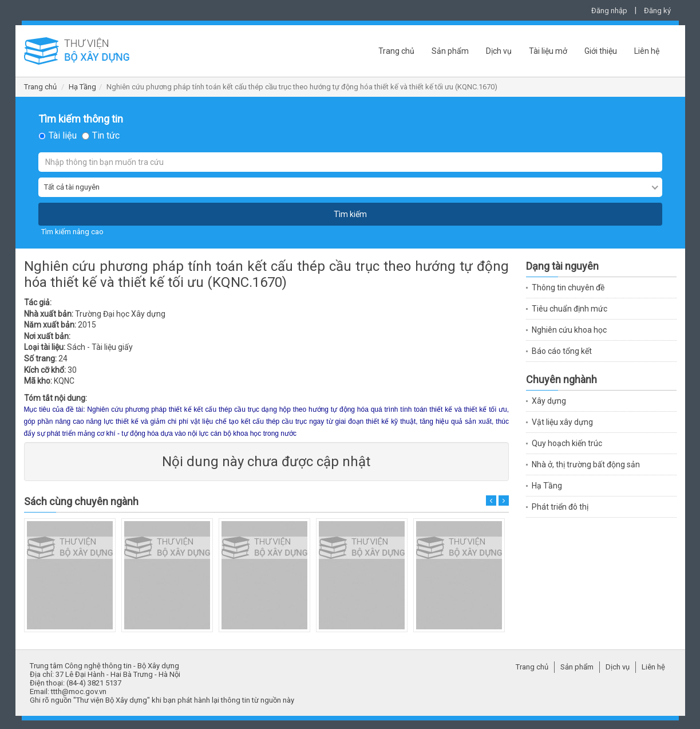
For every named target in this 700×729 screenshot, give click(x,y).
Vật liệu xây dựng (562, 422)
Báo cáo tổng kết (562, 351)
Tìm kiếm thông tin (81, 119)
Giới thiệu (601, 51)
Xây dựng (549, 401)
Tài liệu (63, 136)
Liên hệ (647, 51)
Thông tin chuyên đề (568, 287)
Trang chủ (396, 51)
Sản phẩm (450, 51)
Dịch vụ (499, 51)
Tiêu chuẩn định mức (570, 309)
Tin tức (106, 136)
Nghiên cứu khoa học (569, 330)
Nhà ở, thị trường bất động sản (586, 464)
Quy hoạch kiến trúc (567, 443)
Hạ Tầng (82, 87)
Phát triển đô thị (560, 507)
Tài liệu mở (548, 51)
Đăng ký (657, 11)
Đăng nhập (609, 11)
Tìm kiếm (350, 214)
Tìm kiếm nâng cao (72, 232)
